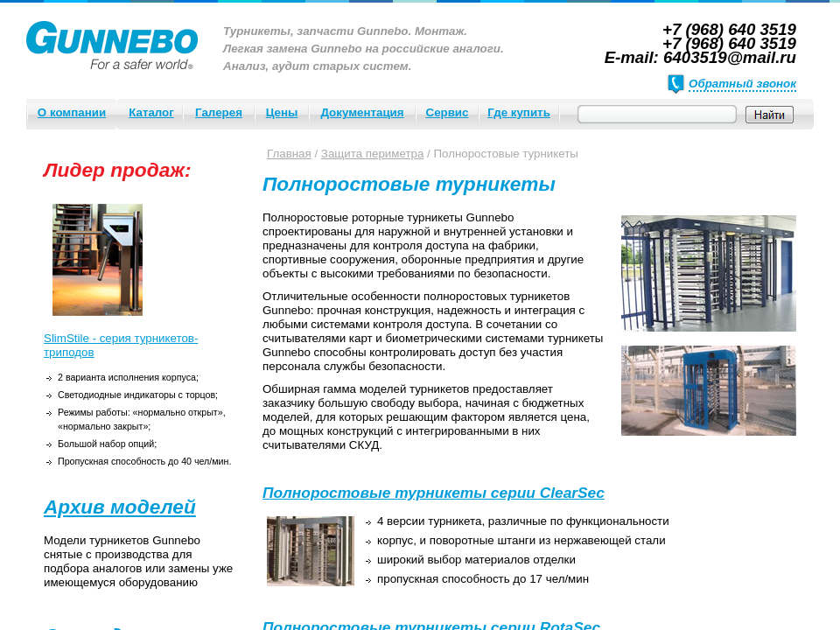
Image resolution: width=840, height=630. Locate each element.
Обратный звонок (742, 84)
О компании (72, 112)
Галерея (219, 112)
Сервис (448, 112)
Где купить (519, 112)
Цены (282, 112)
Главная (289, 154)
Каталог (151, 112)
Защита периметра (373, 154)
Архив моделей (120, 507)
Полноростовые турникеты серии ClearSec (434, 493)
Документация (362, 112)
